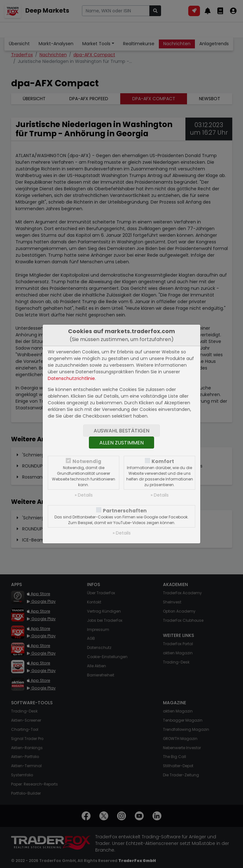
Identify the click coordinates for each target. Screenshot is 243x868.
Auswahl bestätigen (121, 431)
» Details (84, 495)
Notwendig (87, 461)
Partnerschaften (125, 511)
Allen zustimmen (121, 443)
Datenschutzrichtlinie (71, 378)
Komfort (163, 461)
